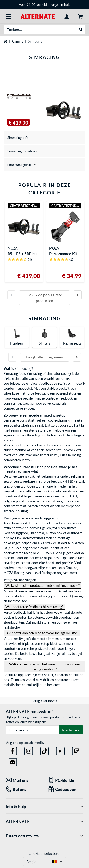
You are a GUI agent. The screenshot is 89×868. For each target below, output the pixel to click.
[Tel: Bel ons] (23, 789)
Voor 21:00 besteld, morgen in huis (44, 5)
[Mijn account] (67, 16)
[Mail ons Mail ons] (23, 780)
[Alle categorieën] (9, 16)
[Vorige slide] (11, 295)
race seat (37, 425)
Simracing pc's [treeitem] (18, 138)
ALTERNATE (44, 822)
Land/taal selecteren (44, 853)
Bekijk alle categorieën (45, 357)
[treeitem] (44, 165)
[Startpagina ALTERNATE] (38, 16)
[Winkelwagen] (80, 16)
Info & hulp (44, 806)
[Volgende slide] (78, 295)
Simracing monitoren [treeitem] (23, 151)
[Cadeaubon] (66, 789)
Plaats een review (44, 836)
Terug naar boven (45, 701)
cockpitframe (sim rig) (64, 420)
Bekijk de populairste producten (45, 298)
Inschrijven (71, 730)
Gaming (18, 41)
